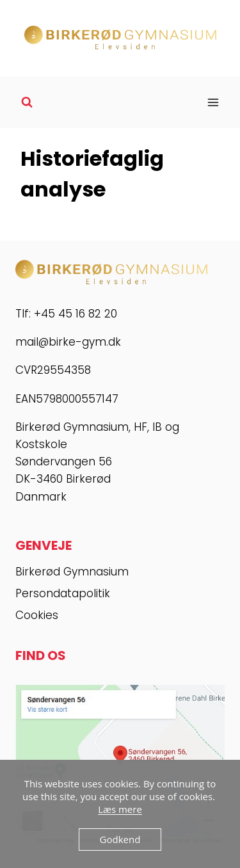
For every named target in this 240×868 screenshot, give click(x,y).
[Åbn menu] (213, 102)
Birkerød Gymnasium (72, 572)
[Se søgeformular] (27, 102)
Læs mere (120, 809)
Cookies (37, 615)
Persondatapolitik (63, 593)
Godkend (120, 839)
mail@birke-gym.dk (68, 342)
